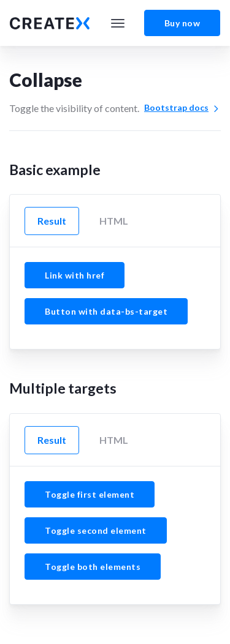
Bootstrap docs (182, 107)
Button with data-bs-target (106, 311)
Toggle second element (96, 530)
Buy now (182, 23)
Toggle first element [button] (90, 494)
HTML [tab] (114, 221)
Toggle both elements (93, 567)
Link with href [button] (75, 275)
